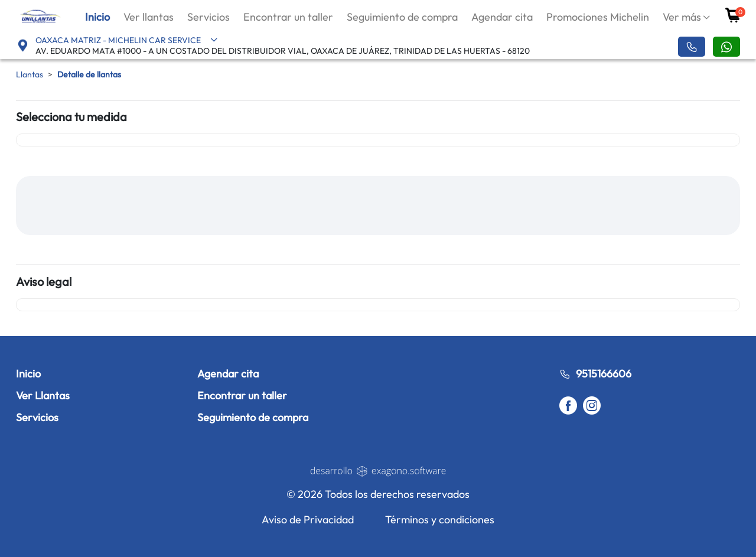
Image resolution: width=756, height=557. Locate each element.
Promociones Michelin (598, 17)
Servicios (208, 17)
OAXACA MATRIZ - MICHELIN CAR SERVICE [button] (127, 40)
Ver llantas (149, 17)
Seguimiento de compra (402, 17)
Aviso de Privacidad (308, 519)
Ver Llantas (43, 395)
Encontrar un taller (288, 17)
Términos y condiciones (440, 519)
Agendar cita (502, 17)
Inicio (97, 17)
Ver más (682, 17)
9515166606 (595, 374)
